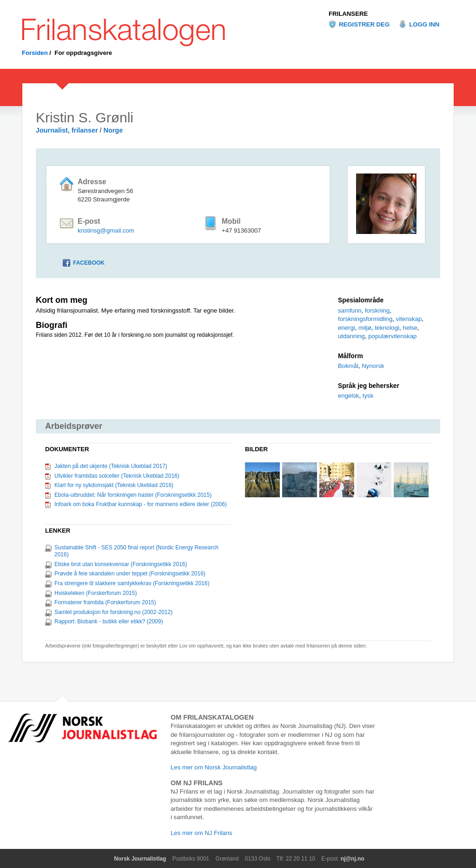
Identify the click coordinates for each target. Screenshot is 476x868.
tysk (368, 396)
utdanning (351, 336)
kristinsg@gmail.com (106, 230)
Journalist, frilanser (67, 130)
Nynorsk (373, 366)
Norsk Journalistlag (140, 859)
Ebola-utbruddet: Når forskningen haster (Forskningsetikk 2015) (133, 495)
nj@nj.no (353, 859)
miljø (365, 328)
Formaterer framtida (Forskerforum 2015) (105, 602)
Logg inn (424, 24)
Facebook (89, 263)
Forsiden (35, 53)
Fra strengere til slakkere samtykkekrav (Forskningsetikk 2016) (132, 583)
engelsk (348, 396)
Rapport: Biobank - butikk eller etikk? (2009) (109, 621)
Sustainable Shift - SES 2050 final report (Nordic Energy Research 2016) (136, 551)
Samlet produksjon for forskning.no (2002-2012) (113, 612)
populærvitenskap (392, 336)
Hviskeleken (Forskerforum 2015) (96, 593)
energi (347, 328)
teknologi (387, 328)
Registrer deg (364, 24)
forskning (377, 310)
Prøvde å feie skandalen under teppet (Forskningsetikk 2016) (130, 574)
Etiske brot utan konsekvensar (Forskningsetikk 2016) (121, 564)
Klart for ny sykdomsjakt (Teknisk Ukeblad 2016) (114, 485)
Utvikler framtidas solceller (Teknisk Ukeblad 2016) (117, 476)
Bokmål (348, 366)
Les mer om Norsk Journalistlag (214, 767)
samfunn (350, 310)
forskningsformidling (365, 319)
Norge (113, 130)
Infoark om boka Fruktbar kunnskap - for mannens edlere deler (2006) (141, 504)
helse (410, 328)
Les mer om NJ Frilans (202, 833)
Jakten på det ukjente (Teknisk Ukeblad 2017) (111, 466)
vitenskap (409, 319)
